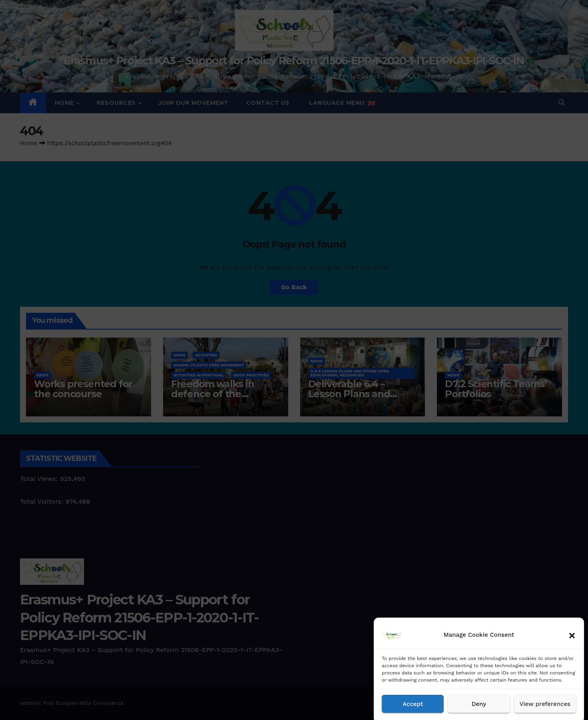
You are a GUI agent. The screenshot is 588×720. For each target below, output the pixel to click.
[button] (572, 642)
